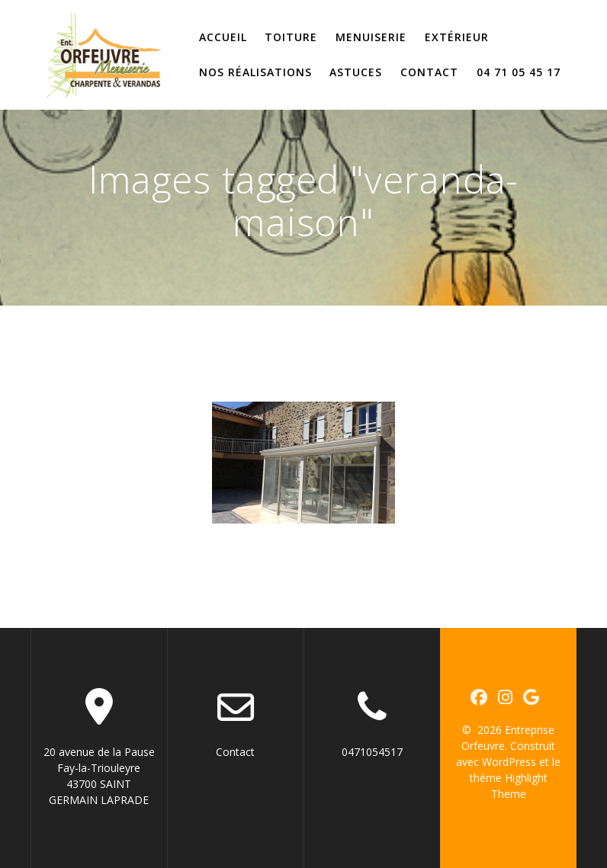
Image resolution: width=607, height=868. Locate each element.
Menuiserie (371, 37)
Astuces (356, 72)
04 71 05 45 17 (519, 72)
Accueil (223, 37)
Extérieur (457, 37)
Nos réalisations (255, 72)
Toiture (291, 37)
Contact (429, 72)
